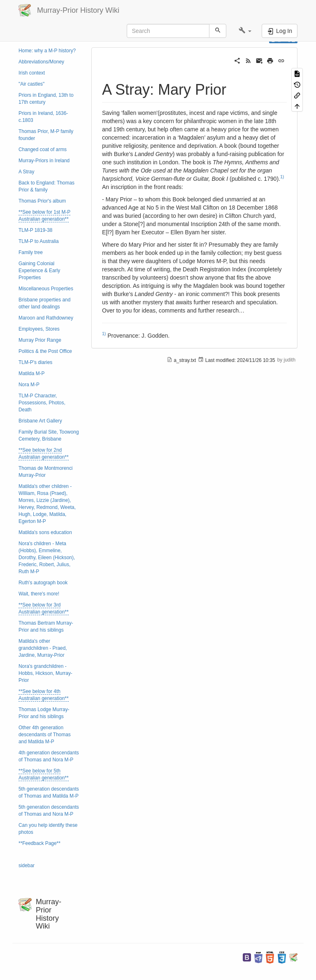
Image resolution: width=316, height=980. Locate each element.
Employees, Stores (39, 329)
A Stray (26, 172)
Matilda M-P (31, 373)
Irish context (32, 73)
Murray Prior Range (40, 340)
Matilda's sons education (45, 532)
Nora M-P (29, 385)
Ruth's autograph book (43, 583)
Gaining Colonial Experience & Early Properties (39, 271)
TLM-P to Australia (39, 241)
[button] (245, 31)
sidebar (27, 866)
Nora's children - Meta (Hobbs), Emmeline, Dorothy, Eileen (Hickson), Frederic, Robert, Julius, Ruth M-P (47, 558)
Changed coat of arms (43, 149)
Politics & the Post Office (45, 351)
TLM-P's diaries (35, 362)
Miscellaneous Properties (46, 289)
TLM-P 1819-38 (35, 230)
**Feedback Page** (39, 843)
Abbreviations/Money (41, 62)
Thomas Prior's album (42, 201)
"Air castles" (31, 84)
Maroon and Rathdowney (46, 318)
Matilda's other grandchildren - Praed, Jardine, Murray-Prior (43, 648)
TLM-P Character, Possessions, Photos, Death (42, 403)
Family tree (31, 252)
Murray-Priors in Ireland (44, 161)
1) (282, 177)
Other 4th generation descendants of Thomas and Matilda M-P (45, 735)
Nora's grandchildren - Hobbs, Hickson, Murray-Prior (45, 673)
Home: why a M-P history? (47, 51)
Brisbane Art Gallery (40, 421)
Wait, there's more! (39, 594)
